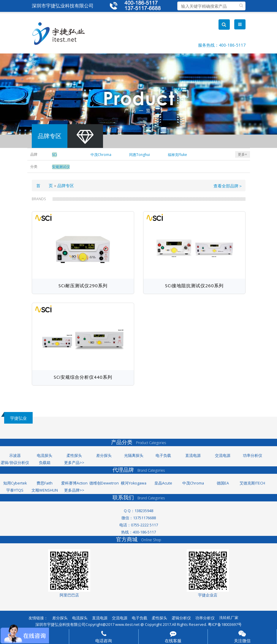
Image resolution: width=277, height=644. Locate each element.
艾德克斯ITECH (252, 483)
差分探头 (104, 456)
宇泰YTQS (15, 490)
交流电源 (223, 456)
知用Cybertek (15, 483)
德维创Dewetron (104, 483)
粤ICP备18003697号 (225, 625)
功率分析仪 (253, 456)
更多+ (242, 154)
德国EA (223, 483)
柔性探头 (74, 456)
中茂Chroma (193, 483)
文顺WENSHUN (45, 490)
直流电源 (193, 456)
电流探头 (45, 456)
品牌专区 (66, 186)
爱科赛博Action (74, 483)
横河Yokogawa (134, 483)
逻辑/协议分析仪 (15, 463)
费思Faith (45, 483)
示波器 (15, 456)
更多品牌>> (74, 490)
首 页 (45, 186)
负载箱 (45, 463)
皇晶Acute (163, 483)
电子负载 (163, 456)
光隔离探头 (134, 456)
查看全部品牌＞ (228, 186)
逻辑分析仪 (181, 618)
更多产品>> (74, 463)
